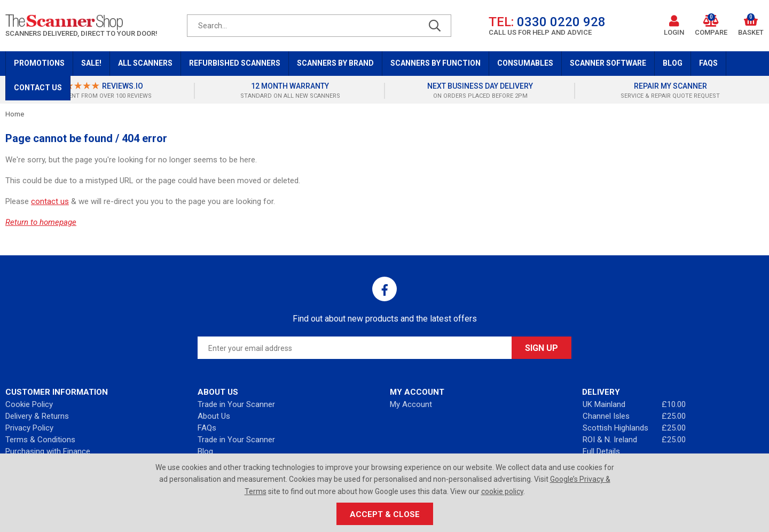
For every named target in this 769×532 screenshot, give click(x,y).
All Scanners (145, 63)
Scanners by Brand (335, 63)
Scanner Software (608, 63)
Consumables (525, 63)
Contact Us (38, 88)
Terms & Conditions (40, 440)
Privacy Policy (29, 428)
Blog (673, 63)
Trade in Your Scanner (236, 404)
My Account (411, 404)
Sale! (91, 63)
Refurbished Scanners (235, 63)
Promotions (39, 63)
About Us (214, 416)
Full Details (601, 451)
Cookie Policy (29, 404)
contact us (50, 201)
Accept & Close (385, 514)
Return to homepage (41, 222)
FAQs (708, 63)
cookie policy (502, 491)
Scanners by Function (435, 63)
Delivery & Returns (37, 416)
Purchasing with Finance (48, 451)
